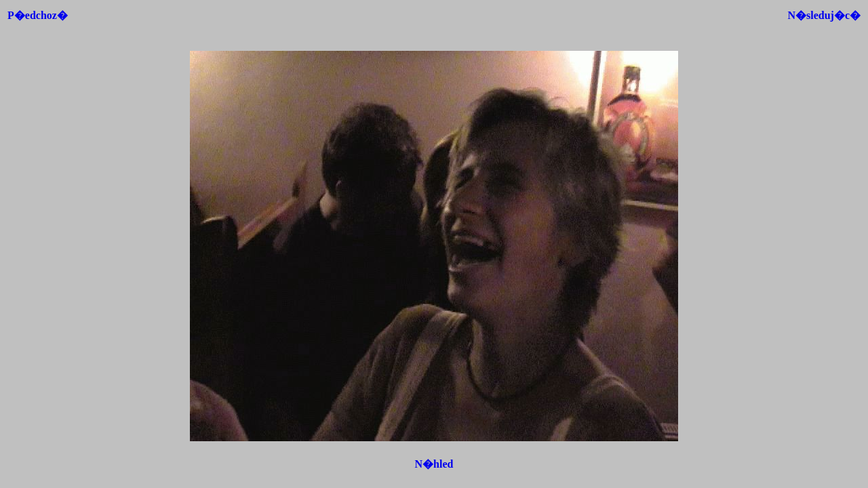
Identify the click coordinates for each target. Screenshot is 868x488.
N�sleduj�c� (824, 15)
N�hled (434, 464)
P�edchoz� (38, 15)
